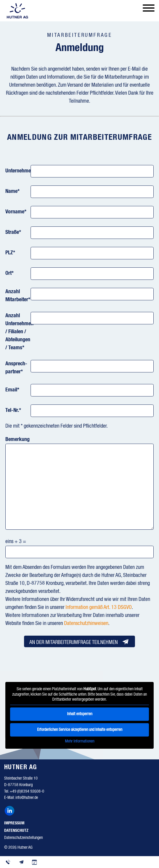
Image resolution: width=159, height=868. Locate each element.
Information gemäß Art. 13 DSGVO (99, 607)
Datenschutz (16, 831)
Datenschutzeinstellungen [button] (23, 838)
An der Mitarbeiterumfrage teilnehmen (79, 642)
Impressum (14, 823)
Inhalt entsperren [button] (80, 714)
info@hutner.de (27, 798)
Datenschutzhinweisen (86, 623)
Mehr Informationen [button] (80, 741)
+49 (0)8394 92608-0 (27, 791)
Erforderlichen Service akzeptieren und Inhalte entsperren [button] (80, 729)
